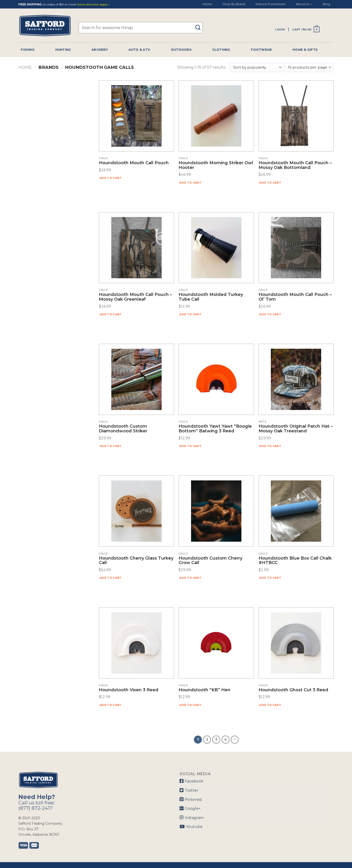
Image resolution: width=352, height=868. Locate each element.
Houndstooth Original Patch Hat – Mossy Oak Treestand (296, 429)
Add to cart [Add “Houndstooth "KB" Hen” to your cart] (190, 705)
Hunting (63, 50)
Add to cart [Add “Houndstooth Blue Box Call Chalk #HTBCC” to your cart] (270, 578)
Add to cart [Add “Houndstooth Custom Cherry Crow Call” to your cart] (190, 578)
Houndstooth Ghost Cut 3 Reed (293, 690)
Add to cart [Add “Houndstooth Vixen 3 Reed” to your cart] (111, 705)
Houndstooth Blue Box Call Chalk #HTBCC (295, 561)
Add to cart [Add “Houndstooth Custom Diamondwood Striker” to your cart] (111, 446)
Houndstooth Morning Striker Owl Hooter (216, 165)
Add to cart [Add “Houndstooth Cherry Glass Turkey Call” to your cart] (111, 578)
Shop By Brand (234, 4)
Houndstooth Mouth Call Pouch (134, 163)
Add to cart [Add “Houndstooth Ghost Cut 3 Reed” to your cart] (270, 705)
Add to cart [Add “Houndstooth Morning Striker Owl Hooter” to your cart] (190, 183)
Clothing (221, 50)
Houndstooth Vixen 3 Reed (129, 690)
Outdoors (181, 50)
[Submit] (200, 25)
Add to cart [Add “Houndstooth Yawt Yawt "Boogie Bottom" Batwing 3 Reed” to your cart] (190, 446)
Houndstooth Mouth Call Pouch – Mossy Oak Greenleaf (135, 297)
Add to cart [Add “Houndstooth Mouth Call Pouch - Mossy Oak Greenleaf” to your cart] (111, 314)
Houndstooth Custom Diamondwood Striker (123, 429)
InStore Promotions (270, 4)
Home (207, 4)
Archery (100, 50)
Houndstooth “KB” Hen (204, 690)
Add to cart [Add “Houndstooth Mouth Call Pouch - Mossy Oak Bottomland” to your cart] (270, 183)
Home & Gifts (305, 50)
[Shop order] (257, 68)
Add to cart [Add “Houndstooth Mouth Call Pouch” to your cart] (111, 178)
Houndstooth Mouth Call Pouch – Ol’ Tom (295, 297)
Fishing (28, 50)
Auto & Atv (139, 50)
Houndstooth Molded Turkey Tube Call (211, 297)
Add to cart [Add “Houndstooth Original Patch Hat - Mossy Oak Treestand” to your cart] (270, 446)
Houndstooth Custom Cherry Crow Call (210, 561)
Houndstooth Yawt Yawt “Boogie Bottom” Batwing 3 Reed (215, 429)
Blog (326, 4)
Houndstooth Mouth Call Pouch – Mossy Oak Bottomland (295, 165)
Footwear (261, 50)
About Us (304, 4)
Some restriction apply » (93, 5)
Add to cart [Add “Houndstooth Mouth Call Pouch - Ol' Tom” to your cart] (270, 314)
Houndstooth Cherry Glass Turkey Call (136, 561)
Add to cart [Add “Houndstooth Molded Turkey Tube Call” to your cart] (190, 314)
